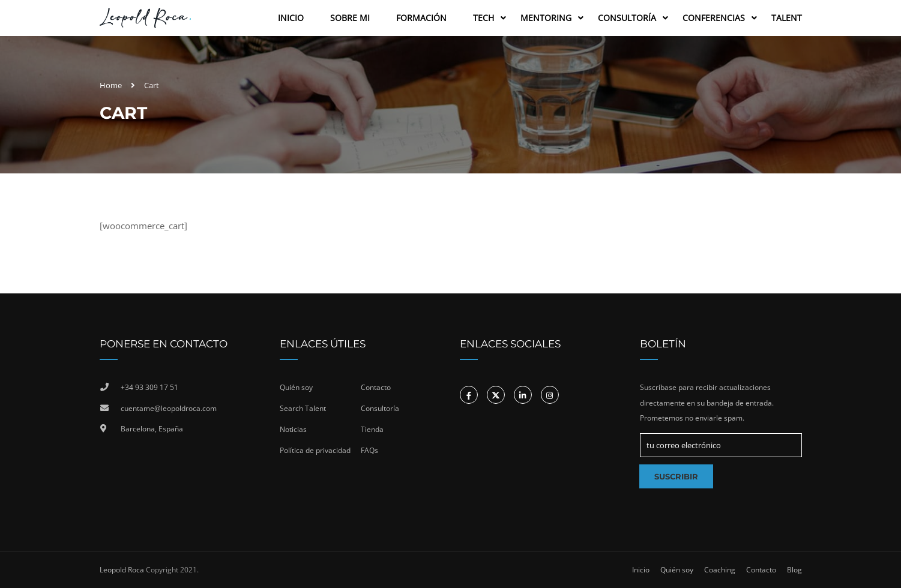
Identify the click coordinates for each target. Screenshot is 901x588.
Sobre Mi (350, 18)
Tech (484, 18)
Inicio (291, 18)
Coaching (720, 570)
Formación (421, 18)
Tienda (372, 429)
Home (111, 85)
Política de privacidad (315, 450)
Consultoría (627, 18)
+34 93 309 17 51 (149, 387)
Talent (787, 18)
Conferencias (714, 18)
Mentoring (546, 18)
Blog (794, 570)
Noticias (293, 429)
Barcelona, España (152, 429)
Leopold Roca (122, 570)
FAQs (369, 450)
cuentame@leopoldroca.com (169, 408)
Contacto (376, 387)
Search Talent (303, 408)
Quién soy (296, 387)
